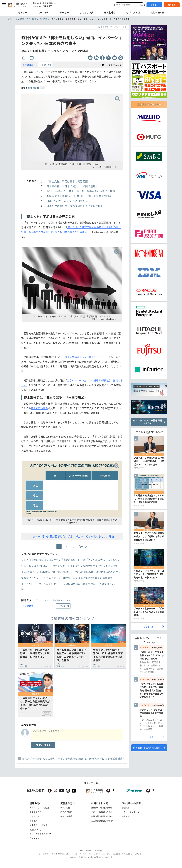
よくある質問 (35, 812)
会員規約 (34, 821)
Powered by (42, 6)
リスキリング (86, 12)
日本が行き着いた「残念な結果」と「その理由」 (75, 206)
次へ (81, 546)
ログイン (155, 5)
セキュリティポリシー (131, 812)
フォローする (47, 65)
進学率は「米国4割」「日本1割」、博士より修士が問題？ (80, 196)
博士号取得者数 (39, 408)
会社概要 (126, 807)
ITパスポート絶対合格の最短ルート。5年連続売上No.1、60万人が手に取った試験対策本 (74, 759)
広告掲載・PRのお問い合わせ (148, 748)
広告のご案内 (66, 812)
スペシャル (43, 12)
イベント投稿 (66, 816)
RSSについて (35, 830)
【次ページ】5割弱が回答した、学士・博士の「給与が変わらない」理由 (72, 536)
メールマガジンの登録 (39, 807)
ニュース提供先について (40, 834)
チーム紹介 (65, 807)
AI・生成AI (110, 12)
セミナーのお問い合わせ (102, 812)
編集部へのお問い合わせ (102, 807)
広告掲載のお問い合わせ (102, 821)
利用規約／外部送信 (38, 825)
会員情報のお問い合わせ (102, 816)
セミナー (23, 12)
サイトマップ (35, 816)
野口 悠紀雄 (33, 88)
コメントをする (43, 745)
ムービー (64, 12)
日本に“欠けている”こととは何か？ (67, 201)
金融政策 (29, 65)
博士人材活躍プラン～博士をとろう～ (85, 357)
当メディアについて (38, 838)
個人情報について (130, 816)
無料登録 (172, 5)
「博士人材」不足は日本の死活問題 (67, 181)
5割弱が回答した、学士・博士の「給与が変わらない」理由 (81, 191)
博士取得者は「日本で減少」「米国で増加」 (72, 186)
